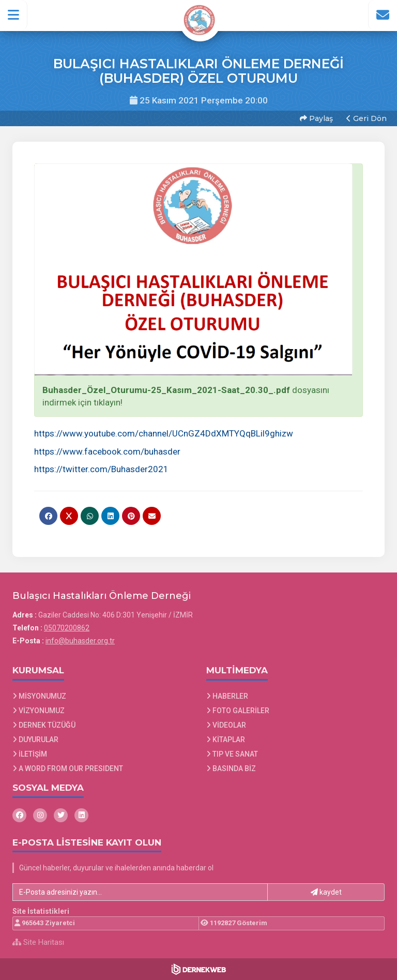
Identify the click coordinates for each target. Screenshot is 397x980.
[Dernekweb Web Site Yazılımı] (199, 969)
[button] (14, 15)
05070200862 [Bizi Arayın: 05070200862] (67, 628)
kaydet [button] (326, 892)
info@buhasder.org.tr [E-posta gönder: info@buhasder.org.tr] (80, 641)
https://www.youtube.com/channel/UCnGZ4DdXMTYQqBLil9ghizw (164, 433)
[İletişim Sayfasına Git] (383, 15)
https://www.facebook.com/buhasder (107, 451)
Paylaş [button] (316, 118)
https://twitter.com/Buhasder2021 (101, 469)
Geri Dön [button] (367, 118)
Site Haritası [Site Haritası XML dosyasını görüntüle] (38, 942)
